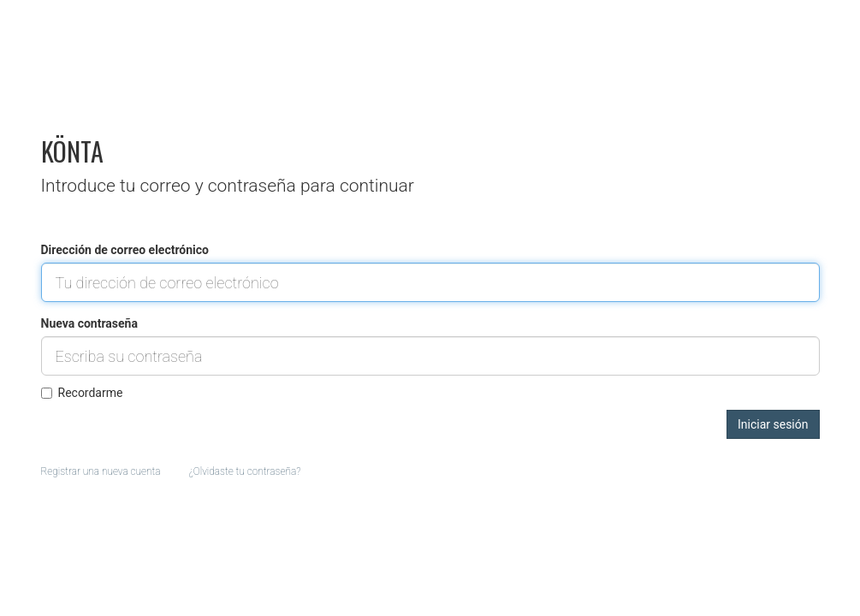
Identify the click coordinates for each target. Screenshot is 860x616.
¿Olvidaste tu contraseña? (245, 471)
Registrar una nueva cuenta (101, 471)
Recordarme (82, 393)
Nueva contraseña (89, 323)
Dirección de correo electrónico (125, 250)
